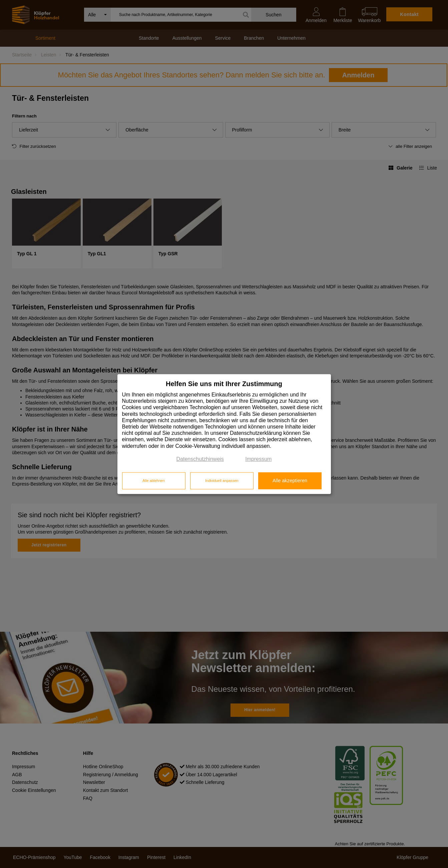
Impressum (258, 459)
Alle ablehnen (154, 481)
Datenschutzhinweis (200, 459)
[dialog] (224, 434)
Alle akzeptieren (290, 481)
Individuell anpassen (222, 481)
